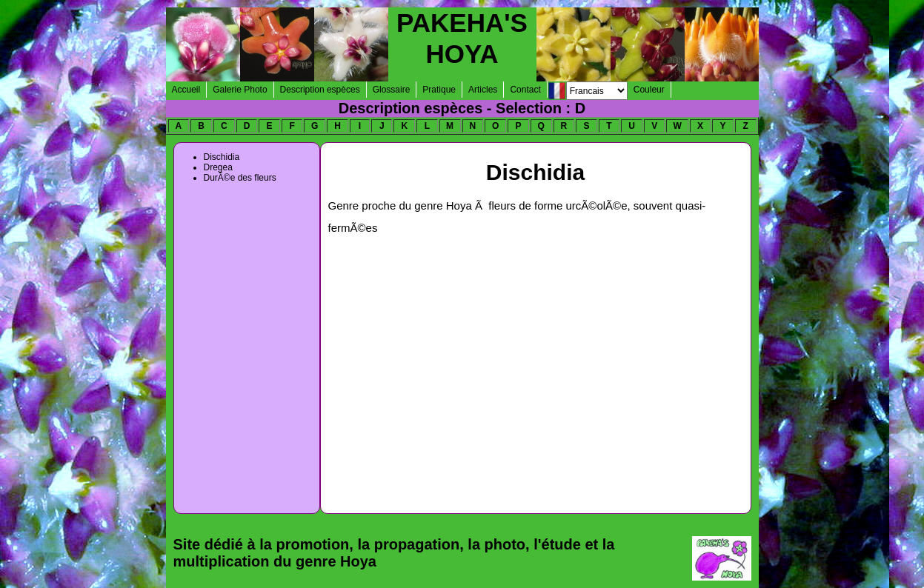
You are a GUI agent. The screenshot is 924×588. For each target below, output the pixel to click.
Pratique (439, 90)
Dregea (218, 167)
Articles (483, 90)
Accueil (186, 90)
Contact (525, 90)
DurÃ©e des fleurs (240, 178)
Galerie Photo (240, 90)
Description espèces (320, 90)
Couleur (649, 90)
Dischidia (222, 157)
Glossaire (392, 90)
